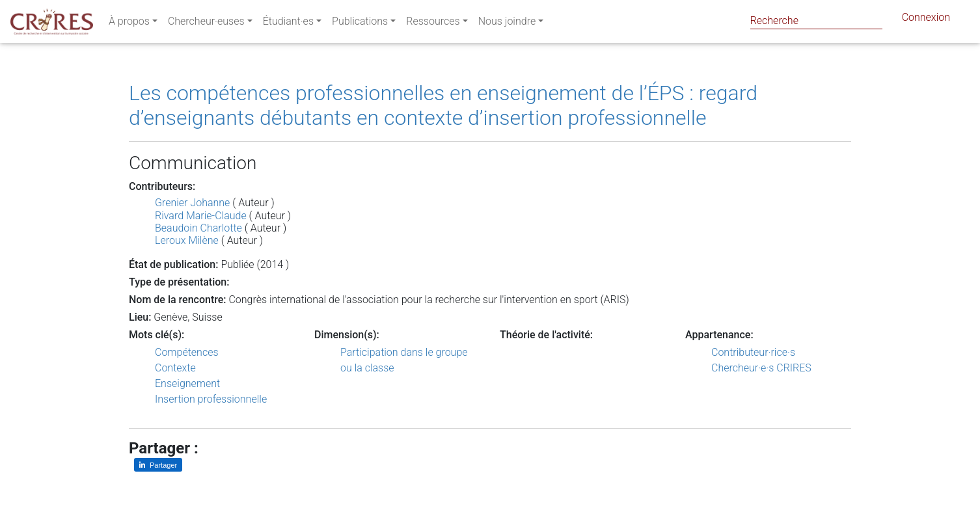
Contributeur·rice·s (753, 352)
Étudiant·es (288, 24)
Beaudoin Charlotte (198, 228)
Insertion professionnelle (211, 399)
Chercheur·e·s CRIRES (761, 368)
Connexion (926, 20)
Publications (360, 24)
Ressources (433, 24)
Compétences (187, 352)
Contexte (175, 368)
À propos (129, 24)
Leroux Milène (187, 240)
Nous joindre (507, 24)
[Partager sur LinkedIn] (158, 465)
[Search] (816, 20)
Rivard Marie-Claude (201, 216)
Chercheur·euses (206, 24)
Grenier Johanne (192, 203)
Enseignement (187, 383)
